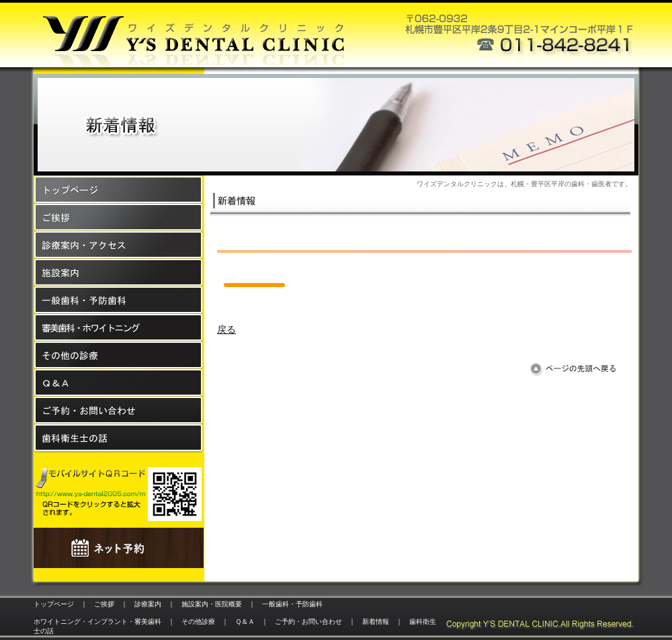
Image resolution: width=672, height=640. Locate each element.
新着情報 (376, 622)
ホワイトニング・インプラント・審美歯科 (97, 622)
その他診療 (198, 622)
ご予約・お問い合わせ (308, 622)
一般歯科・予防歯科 (292, 604)
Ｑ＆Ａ (245, 622)
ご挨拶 (104, 604)
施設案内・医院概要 (212, 604)
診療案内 (148, 604)
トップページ (54, 604)
